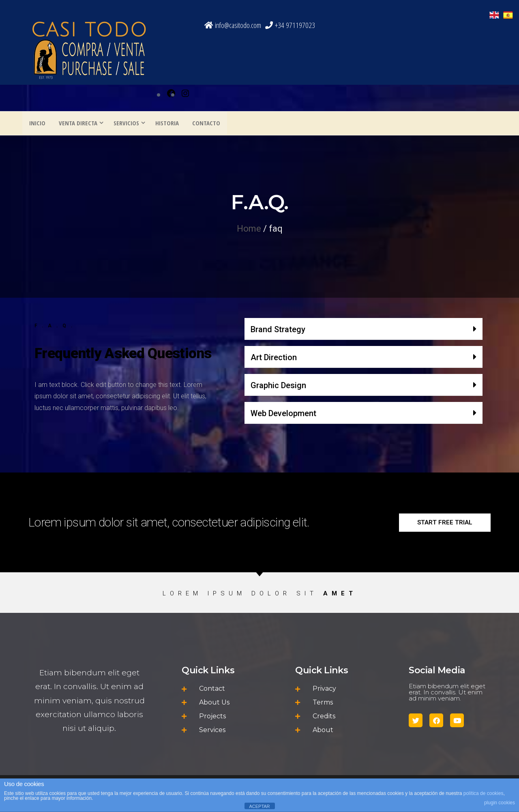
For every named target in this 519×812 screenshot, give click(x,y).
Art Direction (274, 358)
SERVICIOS (124, 124)
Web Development (283, 414)
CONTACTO (203, 124)
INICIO (36, 124)
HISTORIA (165, 124)
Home (249, 229)
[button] (364, 330)
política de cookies (484, 793)
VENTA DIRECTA (76, 124)
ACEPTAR (259, 806)
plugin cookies (500, 803)
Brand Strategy (278, 330)
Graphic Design (278, 386)
